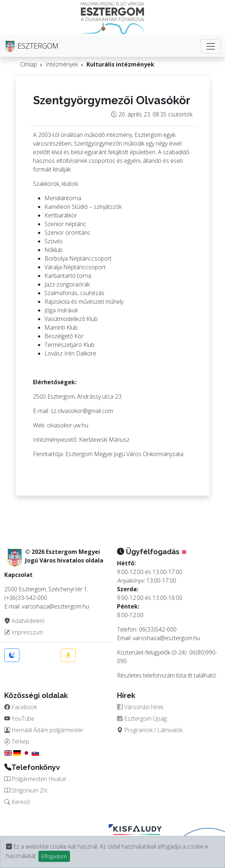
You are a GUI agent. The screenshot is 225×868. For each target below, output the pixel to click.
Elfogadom (54, 856)
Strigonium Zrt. (26, 790)
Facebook (21, 707)
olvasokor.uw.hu (68, 425)
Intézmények (62, 64)
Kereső (17, 802)
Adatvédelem (24, 621)
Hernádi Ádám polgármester (44, 730)
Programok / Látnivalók (150, 730)
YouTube (19, 718)
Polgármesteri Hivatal (35, 779)
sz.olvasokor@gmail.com (82, 411)
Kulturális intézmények (120, 64)
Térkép (17, 741)
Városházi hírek (140, 707)
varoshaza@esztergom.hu (166, 638)
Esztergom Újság (142, 718)
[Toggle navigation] (211, 46)
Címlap (29, 64)
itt (190, 675)
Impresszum (24, 632)
